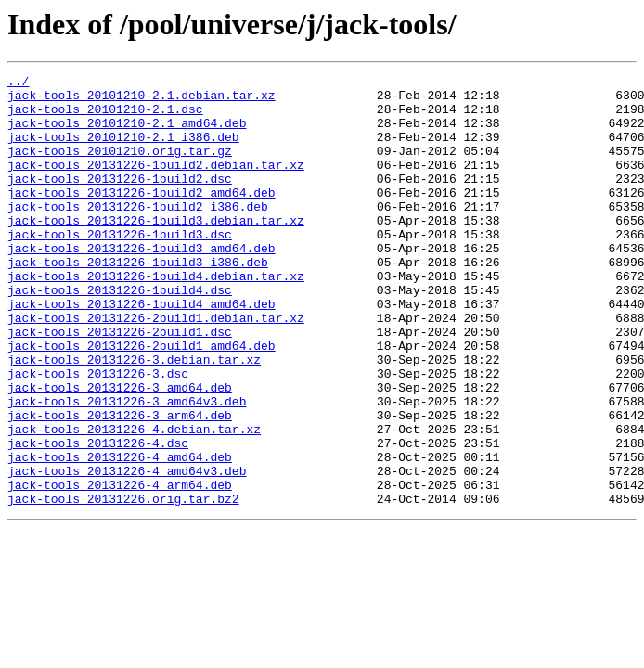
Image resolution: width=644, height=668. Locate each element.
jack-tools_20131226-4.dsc (98, 518)
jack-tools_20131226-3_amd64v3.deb (127, 468)
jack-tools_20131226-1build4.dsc (120, 334)
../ (18, 83)
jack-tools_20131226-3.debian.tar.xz (134, 417)
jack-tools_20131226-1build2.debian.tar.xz (156, 184)
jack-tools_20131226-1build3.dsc (120, 267)
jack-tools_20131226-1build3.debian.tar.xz (156, 250)
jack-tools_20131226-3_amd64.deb (120, 451)
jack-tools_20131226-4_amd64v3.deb (127, 551)
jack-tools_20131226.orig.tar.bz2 (123, 584)
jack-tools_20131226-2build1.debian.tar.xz (156, 367)
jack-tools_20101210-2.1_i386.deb (123, 150)
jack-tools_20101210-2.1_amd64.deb (127, 134)
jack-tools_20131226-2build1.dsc (120, 384)
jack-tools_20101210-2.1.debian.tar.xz (142, 100)
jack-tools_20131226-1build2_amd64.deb (142, 217)
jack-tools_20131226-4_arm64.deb (120, 568)
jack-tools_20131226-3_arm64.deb (120, 484)
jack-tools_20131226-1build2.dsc (120, 200)
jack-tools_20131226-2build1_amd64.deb (142, 401)
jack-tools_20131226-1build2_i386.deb (138, 234)
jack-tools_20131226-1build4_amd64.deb (142, 351)
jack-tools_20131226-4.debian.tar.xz (134, 501)
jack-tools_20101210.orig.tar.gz (120, 167)
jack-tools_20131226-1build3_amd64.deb (142, 284)
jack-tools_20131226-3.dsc (98, 434)
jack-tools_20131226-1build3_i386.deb (138, 301)
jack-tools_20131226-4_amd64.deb (120, 534)
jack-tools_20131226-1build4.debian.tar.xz (156, 317)
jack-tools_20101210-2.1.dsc (105, 117)
